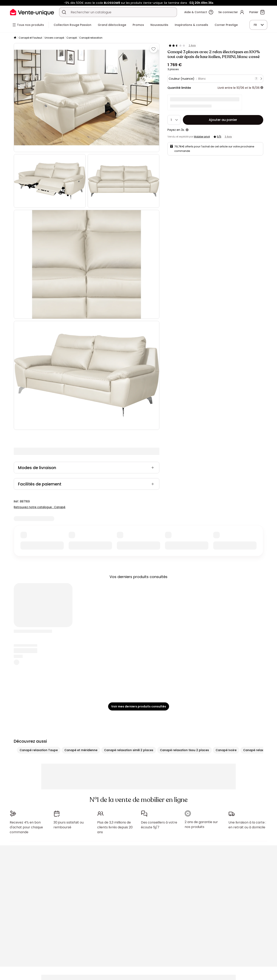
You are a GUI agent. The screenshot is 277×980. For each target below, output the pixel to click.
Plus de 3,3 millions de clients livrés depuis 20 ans (115, 827)
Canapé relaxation (91, 38)
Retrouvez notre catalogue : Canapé (40, 507)
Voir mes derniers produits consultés (139, 706)
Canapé (72, 38)
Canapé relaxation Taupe (39, 750)
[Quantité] (174, 120)
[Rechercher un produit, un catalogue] (64, 12)
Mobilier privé (202, 137)
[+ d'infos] (262, 88)
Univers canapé (54, 38)
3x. (183, 130)
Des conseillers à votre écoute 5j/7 (159, 825)
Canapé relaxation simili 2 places (129, 750)
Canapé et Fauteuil (30, 38)
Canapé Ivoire (226, 750)
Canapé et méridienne (81, 750)
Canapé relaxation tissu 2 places (184, 750)
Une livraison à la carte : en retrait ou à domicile (247, 825)
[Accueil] (15, 38)
